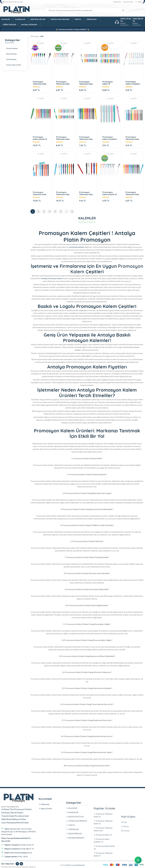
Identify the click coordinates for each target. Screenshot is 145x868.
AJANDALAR (21, 19)
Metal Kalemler (12, 54)
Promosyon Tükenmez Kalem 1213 (87, 83)
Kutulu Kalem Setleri (14, 65)
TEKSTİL (79, 19)
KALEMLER (7, 19)
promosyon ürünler (77, 247)
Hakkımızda (117, 2)
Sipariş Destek (128, 2)
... (66, 211)
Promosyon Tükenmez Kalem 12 (63, 83)
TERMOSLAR (92, 19)
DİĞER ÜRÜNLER (10, 25)
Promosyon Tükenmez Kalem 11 (40, 83)
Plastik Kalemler (12, 48)
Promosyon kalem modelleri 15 (133, 83)
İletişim (139, 2)
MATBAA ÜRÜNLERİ (30, 25)
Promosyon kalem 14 (108, 83)
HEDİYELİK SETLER (39, 19)
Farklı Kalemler (11, 59)
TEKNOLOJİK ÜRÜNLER (61, 19)
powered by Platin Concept (13, 2)
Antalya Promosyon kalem (52, 278)
